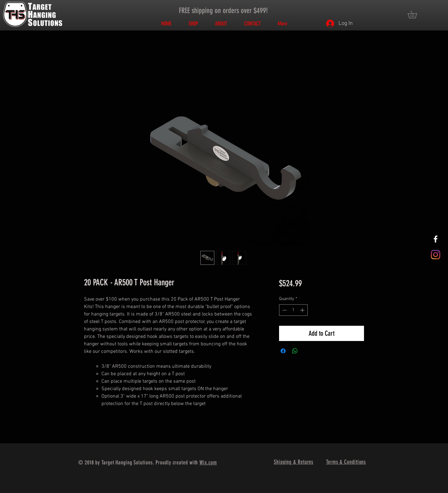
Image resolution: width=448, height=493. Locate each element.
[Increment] (303, 310)
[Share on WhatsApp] (295, 351)
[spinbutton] (293, 310)
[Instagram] (436, 255)
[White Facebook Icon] (436, 239)
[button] (416, 14)
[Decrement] (284, 310)
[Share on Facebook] (283, 351)
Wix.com (208, 463)
